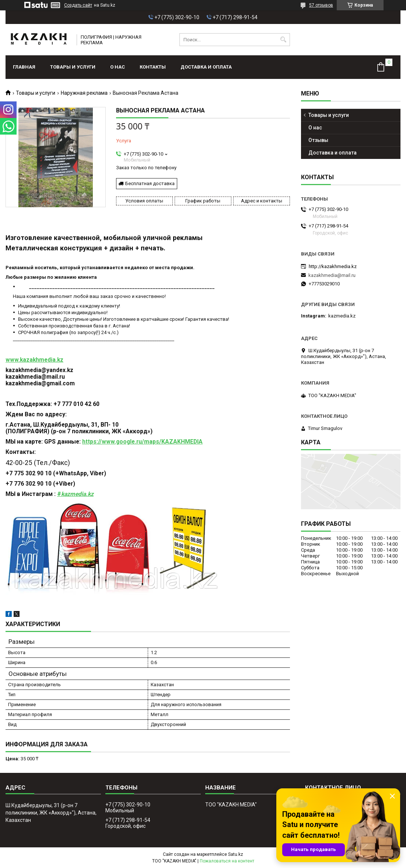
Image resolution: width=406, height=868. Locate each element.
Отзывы (318, 140)
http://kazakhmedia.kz (333, 266)
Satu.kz (236, 854)
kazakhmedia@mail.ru (332, 275)
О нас (118, 67)
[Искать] (283, 40)
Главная (24, 67)
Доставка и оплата (206, 67)
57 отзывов (321, 5)
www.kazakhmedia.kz (34, 360)
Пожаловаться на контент (227, 861)
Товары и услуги (73, 67)
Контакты (153, 67)
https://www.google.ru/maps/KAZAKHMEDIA (142, 442)
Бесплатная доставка (150, 183)
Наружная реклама (84, 93)
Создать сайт (78, 5)
